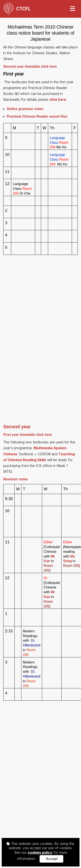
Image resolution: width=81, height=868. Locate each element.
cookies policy (40, 852)
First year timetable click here (28, 435)
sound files (37, 116)
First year (14, 74)
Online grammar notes (25, 109)
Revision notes (16, 479)
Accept (52, 859)
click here (58, 99)
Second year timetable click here (30, 66)
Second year (17, 427)
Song (68, 561)
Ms (73, 556)
